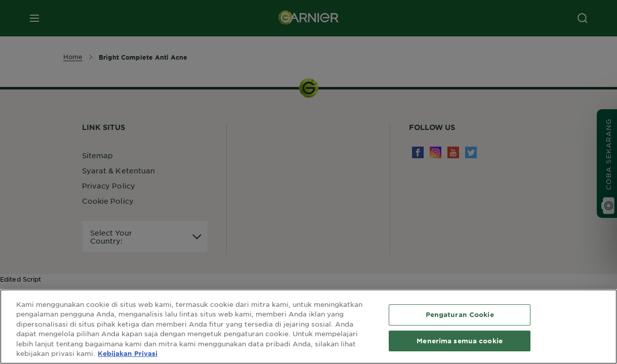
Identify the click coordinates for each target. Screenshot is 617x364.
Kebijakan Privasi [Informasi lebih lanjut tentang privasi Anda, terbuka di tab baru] (128, 353)
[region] (308, 327)
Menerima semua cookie (460, 340)
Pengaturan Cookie (460, 314)
